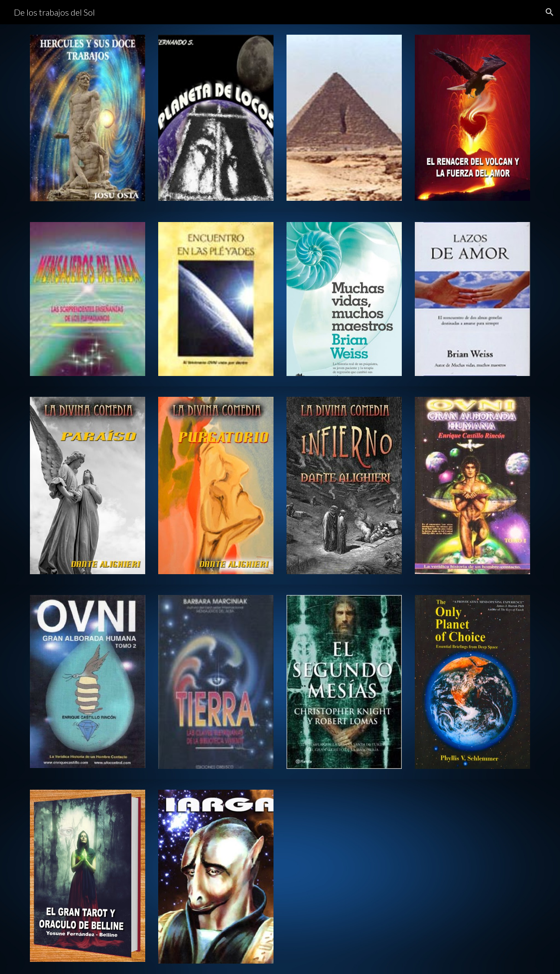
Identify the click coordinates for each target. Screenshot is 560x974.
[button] (550, 12)
